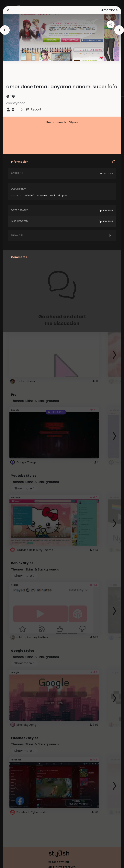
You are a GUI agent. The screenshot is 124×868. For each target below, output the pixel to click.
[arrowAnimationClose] (5, 30)
